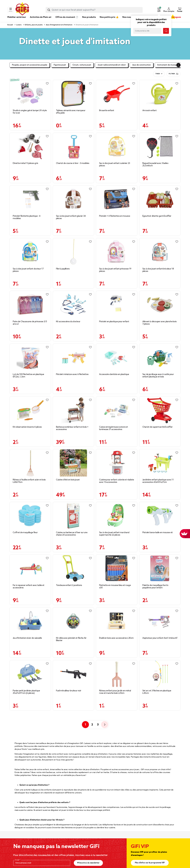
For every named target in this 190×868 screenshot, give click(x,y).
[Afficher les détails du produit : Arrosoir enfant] (160, 94)
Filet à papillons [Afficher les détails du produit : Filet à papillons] (63, 269)
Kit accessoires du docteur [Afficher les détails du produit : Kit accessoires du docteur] (68, 322)
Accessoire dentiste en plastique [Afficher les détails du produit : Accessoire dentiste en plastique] (114, 374)
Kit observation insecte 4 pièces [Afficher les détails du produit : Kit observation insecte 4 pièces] (27, 427)
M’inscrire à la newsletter (88, 863)
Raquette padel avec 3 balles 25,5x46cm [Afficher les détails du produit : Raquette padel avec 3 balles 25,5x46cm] (155, 164)
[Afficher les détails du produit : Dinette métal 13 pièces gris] (30, 147)
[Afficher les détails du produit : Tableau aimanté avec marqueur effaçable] (73, 94)
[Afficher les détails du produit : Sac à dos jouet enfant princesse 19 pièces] (117, 252)
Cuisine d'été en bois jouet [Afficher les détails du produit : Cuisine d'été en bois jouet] (68, 480)
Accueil (10, 25)
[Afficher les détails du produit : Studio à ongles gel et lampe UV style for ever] (30, 94)
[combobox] (94, 10)
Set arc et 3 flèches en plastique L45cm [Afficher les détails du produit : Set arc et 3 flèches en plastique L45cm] (157, 692)
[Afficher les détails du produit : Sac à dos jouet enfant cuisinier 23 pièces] (117, 147)
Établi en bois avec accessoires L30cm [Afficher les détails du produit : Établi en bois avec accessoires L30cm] (116, 638)
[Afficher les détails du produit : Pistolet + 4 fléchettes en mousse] (117, 199)
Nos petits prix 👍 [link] (109, 17)
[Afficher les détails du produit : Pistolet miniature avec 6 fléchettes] (73, 357)
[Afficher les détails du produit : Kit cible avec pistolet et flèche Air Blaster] (73, 621)
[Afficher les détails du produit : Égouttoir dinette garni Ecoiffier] (160, 199)
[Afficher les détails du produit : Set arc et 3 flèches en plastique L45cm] (160, 674)
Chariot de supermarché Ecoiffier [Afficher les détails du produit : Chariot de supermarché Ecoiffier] (158, 427)
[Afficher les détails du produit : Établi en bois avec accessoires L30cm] (117, 621)
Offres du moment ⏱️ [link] (67, 17)
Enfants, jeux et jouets (33, 25)
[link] (89, 21)
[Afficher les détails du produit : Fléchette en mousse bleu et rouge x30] (117, 568)
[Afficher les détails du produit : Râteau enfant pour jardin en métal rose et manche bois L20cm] (117, 674)
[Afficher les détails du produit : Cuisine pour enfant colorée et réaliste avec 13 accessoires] (117, 463)
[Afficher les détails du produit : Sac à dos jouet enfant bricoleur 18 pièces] (160, 252)
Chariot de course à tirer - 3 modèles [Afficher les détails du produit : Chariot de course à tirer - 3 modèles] (73, 163)
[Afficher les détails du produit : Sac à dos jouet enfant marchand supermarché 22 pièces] (117, 516)
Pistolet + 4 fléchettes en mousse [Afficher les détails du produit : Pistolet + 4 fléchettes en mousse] (115, 216)
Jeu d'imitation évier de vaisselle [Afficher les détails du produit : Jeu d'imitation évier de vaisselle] (27, 638)
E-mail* (18, 860)
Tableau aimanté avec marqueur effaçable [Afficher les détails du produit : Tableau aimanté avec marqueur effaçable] (71, 112)
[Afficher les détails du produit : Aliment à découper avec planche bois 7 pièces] (160, 305)
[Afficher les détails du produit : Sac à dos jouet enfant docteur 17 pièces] (30, 252)
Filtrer (174, 74)
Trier (157, 74)
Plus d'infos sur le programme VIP (150, 863)
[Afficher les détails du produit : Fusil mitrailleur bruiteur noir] (73, 674)
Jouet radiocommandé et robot (112, 65)
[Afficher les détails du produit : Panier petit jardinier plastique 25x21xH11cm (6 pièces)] (30, 674)
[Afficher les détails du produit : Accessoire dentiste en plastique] (117, 357)
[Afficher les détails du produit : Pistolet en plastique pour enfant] (117, 305)
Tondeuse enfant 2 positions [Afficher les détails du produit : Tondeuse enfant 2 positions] (69, 585)
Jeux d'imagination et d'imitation (59, 25)
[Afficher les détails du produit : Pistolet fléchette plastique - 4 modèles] (30, 199)
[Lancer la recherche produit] (49, 10)
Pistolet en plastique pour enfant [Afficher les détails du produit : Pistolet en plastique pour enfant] (114, 322)
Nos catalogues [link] (173, 17)
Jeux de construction (141, 65)
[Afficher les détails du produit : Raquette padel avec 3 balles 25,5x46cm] (160, 147)
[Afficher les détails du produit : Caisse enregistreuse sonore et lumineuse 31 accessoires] (117, 410)
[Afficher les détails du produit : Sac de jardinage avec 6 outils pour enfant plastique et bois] (160, 357)
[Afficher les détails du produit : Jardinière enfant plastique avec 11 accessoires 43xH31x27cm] (160, 463)
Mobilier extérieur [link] (17, 17)
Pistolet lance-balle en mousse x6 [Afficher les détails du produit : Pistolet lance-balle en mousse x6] (158, 533)
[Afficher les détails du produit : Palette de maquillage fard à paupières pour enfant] (160, 568)
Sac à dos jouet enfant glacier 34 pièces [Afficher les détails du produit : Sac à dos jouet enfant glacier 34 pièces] (71, 217)
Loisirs (19, 25)
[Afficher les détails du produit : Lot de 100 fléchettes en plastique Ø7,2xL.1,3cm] (30, 357)
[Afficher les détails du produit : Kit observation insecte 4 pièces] (30, 410)
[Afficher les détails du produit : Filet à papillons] (73, 252)
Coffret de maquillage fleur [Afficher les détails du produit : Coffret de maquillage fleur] (25, 533)
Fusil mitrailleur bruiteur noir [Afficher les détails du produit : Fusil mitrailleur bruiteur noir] (69, 691)
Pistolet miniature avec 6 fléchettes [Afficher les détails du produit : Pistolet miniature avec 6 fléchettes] (72, 374)
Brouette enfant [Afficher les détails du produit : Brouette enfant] (107, 110)
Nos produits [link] (89, 17)
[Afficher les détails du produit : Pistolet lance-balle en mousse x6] (160, 516)
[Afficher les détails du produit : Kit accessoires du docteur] (73, 305)
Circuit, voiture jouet (82, 65)
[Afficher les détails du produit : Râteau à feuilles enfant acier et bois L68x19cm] (30, 463)
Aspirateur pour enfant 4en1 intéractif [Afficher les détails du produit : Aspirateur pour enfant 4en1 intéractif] (160, 638)
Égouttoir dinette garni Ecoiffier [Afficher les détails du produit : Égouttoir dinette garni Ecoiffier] (157, 216)
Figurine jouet (60, 65)
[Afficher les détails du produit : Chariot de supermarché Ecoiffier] (160, 410)
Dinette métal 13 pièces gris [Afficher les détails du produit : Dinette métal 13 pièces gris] (25, 163)
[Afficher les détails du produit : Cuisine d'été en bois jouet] (73, 463)
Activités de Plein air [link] (41, 17)
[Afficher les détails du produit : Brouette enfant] (117, 94)
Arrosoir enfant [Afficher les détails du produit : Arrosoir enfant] (150, 110)
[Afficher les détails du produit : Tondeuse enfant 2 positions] (73, 568)
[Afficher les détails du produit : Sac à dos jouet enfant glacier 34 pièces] (73, 199)
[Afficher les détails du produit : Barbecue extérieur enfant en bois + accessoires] (73, 410)
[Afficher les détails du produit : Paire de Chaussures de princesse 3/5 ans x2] (30, 305)
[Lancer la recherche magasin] (166, 31)
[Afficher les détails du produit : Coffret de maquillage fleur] (30, 516)
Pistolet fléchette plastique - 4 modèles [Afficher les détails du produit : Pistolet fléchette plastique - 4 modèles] (27, 217)
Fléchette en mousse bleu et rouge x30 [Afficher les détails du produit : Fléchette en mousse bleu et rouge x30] (115, 586)
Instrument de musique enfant (171, 65)
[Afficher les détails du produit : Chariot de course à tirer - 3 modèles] (73, 147)
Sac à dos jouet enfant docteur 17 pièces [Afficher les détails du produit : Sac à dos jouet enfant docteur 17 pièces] (28, 270)
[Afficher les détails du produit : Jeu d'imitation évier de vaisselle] (30, 621)
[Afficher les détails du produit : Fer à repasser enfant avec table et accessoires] (30, 568)
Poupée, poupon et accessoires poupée (30, 65)
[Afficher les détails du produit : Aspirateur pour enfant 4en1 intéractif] (160, 621)
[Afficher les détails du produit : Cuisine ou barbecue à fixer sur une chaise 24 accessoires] (73, 516)
